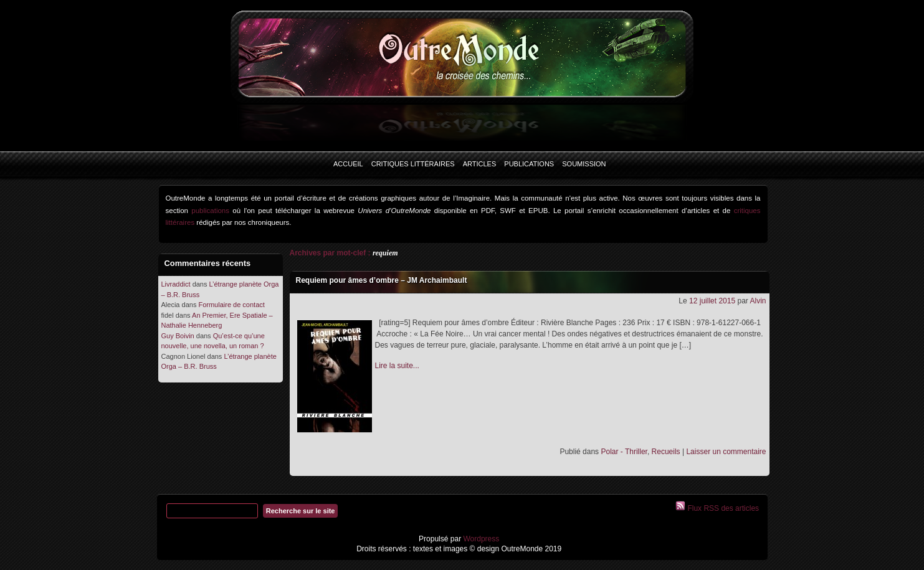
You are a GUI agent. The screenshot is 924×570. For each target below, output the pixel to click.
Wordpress (480, 539)
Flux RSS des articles (722, 508)
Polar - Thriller (624, 452)
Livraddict (176, 284)
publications (210, 211)
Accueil (348, 164)
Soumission (584, 164)
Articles (480, 164)
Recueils (666, 452)
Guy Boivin (178, 336)
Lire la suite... (397, 366)
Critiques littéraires (413, 164)
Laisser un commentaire (726, 452)
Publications (529, 164)
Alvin (758, 301)
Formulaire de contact (231, 305)
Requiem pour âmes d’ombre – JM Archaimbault (382, 280)
